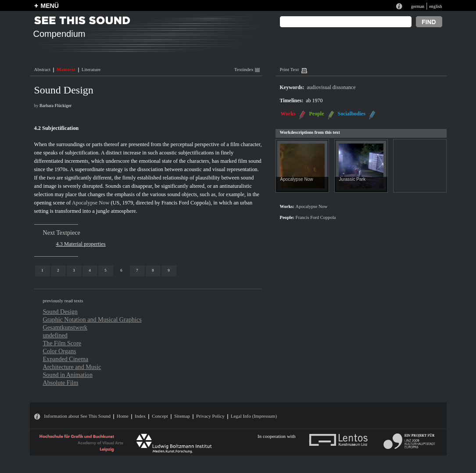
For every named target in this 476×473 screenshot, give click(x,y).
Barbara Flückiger (55, 106)
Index (140, 416)
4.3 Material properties (81, 244)
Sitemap (182, 416)
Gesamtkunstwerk (65, 327)
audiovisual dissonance (331, 87)
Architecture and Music (72, 367)
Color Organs (60, 351)
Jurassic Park (352, 179)
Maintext (66, 69)
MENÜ (50, 6)
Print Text (289, 69)
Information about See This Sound (77, 416)
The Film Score (62, 343)
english (435, 6)
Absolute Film (61, 383)
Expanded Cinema (66, 359)
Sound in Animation (68, 375)
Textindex (247, 69)
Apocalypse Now (91, 203)
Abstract (42, 69)
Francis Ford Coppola (185, 203)
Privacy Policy (210, 416)
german (418, 6)
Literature (91, 69)
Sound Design (60, 312)
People (317, 114)
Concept (160, 416)
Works (288, 114)
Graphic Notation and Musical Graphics (92, 319)
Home (123, 416)
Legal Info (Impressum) (254, 416)
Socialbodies (352, 114)
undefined (55, 335)
